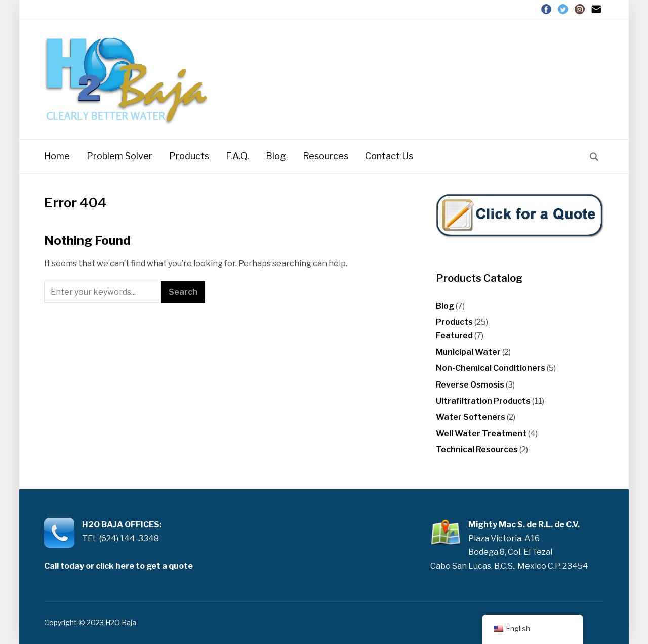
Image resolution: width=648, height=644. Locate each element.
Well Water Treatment (481, 433)
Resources (326, 156)
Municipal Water (468, 352)
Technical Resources (477, 449)
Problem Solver (119, 156)
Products (189, 156)
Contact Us (389, 156)
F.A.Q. (237, 156)
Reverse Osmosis (470, 385)
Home (57, 156)
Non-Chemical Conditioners (491, 368)
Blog (276, 156)
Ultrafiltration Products (483, 401)
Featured (454, 336)
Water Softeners (471, 417)
